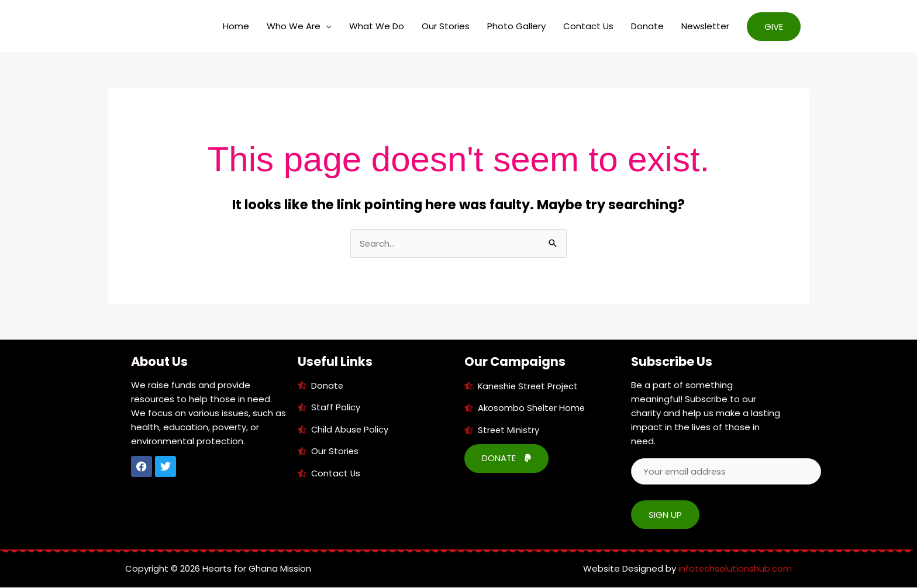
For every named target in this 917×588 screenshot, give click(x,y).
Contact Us (588, 26)
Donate (647, 26)
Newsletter (705, 26)
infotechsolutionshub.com (735, 569)
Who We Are (294, 26)
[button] (774, 27)
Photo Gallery (516, 26)
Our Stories (446, 26)
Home (236, 26)
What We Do (377, 26)
